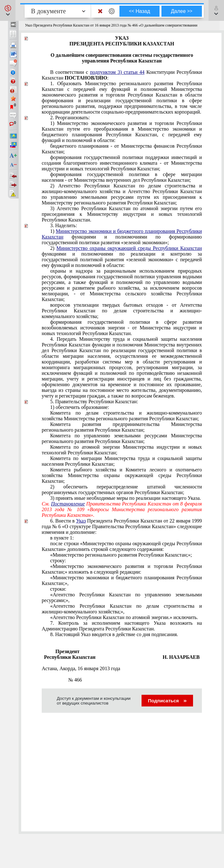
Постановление (68, 504)
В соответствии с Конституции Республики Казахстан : (122, 75)
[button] (8, 10)
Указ (81, 521)
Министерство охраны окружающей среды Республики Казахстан (129, 248)
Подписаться (167, 701)
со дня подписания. (114, 634)
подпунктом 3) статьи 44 (117, 72)
